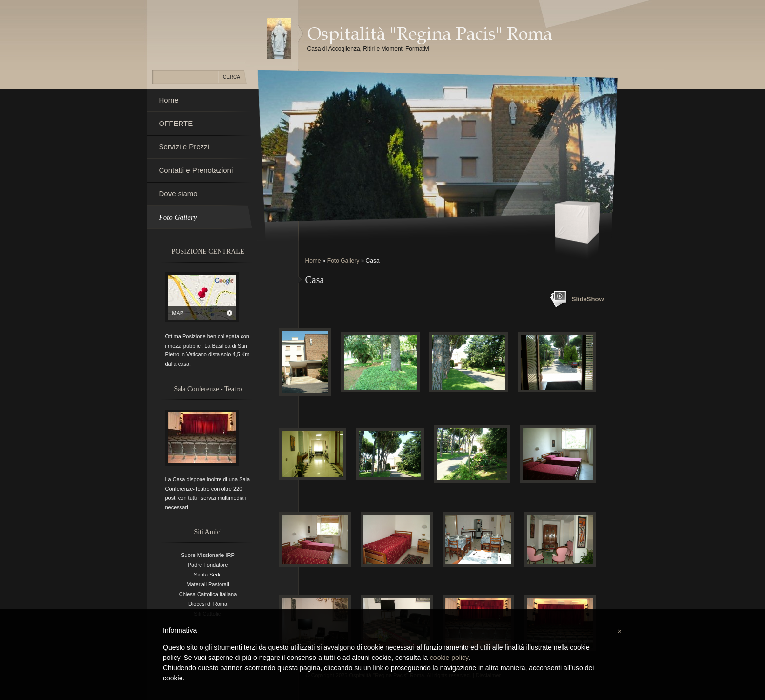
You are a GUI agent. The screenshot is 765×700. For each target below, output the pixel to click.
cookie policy (449, 658)
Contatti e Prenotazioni (196, 170)
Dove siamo (178, 194)
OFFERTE (176, 123)
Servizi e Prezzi (184, 147)
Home (313, 261)
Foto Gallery (343, 261)
